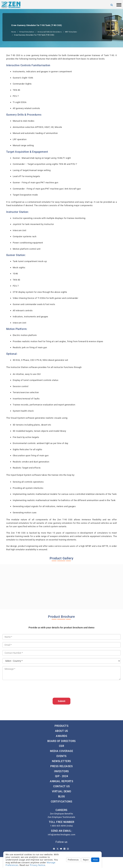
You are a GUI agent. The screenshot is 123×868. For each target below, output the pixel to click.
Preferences (73, 860)
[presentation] (27, 689)
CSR (62, 746)
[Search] (112, 5)
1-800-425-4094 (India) (62, 826)
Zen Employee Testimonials (61, 817)
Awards (61, 736)
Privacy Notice (37, 865)
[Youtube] (61, 849)
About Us (62, 731)
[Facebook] (54, 849)
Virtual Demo (62, 791)
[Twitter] (58, 849)
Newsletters (61, 761)
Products (61, 726)
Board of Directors (62, 741)
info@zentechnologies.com (61, 835)
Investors (61, 771)
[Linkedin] (64, 849)
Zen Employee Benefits (62, 814)
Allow (95, 860)
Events (62, 756)
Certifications (61, 802)
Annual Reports (61, 781)
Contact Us (61, 786)
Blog (62, 796)
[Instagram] (68, 849)
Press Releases (61, 766)
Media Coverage (61, 751)
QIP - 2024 (62, 776)
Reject (86, 860)
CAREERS (61, 810)
